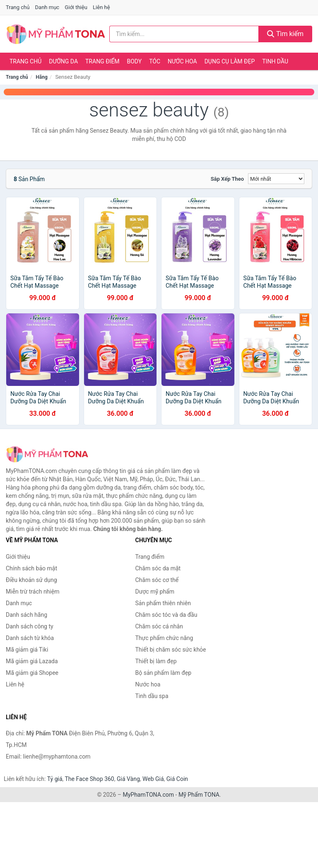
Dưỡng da (63, 61)
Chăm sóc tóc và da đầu (166, 615)
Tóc (155, 61)
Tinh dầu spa (152, 696)
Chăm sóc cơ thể (157, 580)
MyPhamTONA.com (148, 795)
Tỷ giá (55, 779)
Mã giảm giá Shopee (32, 673)
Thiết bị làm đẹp (156, 661)
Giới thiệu (76, 7)
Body (135, 61)
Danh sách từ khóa (30, 638)
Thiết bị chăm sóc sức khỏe (171, 650)
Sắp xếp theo (227, 179)
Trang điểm (102, 61)
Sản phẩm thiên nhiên (163, 603)
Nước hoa (182, 61)
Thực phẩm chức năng (164, 638)
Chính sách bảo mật (31, 568)
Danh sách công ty (30, 626)
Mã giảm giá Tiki (27, 650)
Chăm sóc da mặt (158, 568)
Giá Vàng (128, 779)
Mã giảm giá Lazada (32, 661)
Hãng (41, 77)
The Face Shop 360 (89, 779)
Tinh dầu (275, 61)
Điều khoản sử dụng (31, 580)
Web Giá (153, 779)
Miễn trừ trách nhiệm (33, 592)
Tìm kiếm (285, 34)
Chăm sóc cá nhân (159, 626)
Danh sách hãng (26, 615)
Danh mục (47, 7)
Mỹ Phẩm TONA (199, 795)
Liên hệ (101, 7)
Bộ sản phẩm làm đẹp (164, 673)
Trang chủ (18, 7)
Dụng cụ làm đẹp (230, 61)
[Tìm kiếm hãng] (184, 34)
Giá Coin (177, 779)
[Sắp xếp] (276, 179)
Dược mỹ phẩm (155, 592)
